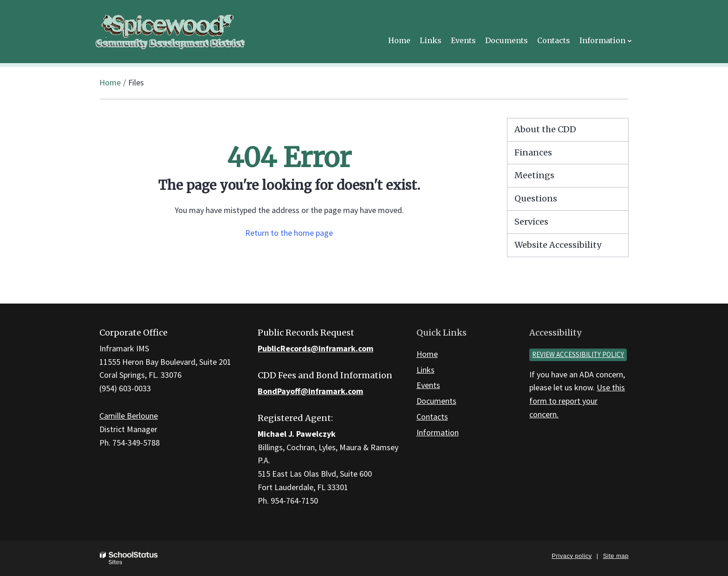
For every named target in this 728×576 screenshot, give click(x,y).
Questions (536, 198)
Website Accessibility (558, 245)
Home (110, 82)
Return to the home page (289, 233)
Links (426, 370)
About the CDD (545, 129)
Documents (436, 401)
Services (531, 222)
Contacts (432, 417)
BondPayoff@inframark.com (310, 391)
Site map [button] (616, 556)
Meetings (534, 175)
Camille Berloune (129, 416)
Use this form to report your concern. (577, 401)
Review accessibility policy (578, 354)
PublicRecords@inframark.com (315, 348)
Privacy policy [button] (572, 556)
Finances (533, 152)
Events (428, 385)
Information (438, 432)
